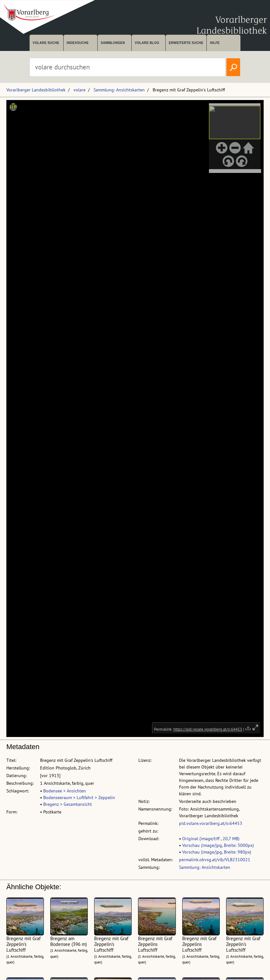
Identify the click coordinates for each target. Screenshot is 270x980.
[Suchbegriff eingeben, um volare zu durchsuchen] (128, 67)
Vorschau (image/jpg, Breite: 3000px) (218, 845)
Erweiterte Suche (186, 43)
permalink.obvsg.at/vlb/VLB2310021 (215, 860)
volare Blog (147, 43)
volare (80, 90)
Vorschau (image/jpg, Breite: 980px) (217, 852)
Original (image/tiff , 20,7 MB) (211, 839)
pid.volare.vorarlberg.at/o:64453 (211, 823)
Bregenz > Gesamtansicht (68, 804)
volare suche (46, 43)
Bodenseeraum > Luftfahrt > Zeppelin (79, 798)
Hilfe (215, 43)
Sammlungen (113, 43)
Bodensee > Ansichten (65, 791)
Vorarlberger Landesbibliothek (36, 90)
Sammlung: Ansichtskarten (119, 90)
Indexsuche (78, 43)
